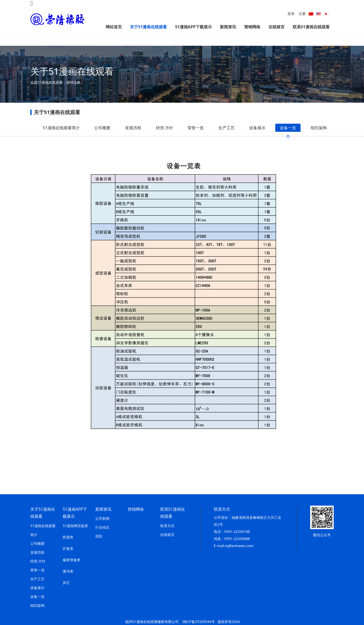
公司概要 (102, 137)
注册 (302, 14)
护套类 (68, 548)
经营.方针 (165, 137)
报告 (99, 536)
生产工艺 (226, 137)
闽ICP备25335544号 (199, 622)
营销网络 (252, 27)
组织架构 (319, 137)
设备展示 (257, 137)
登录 (291, 14)
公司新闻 (102, 518)
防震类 (68, 537)
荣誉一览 (196, 137)
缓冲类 (68, 571)
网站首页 (114, 27)
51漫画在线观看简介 (61, 137)
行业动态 (102, 527)
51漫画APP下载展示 (193, 27)
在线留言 (277, 27)
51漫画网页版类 (75, 526)
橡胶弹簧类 (72, 560)
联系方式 (167, 526)
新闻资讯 (228, 27)
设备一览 (288, 137)
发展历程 (133, 137)
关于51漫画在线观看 (148, 27)
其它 (66, 583)
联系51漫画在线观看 (311, 27)
